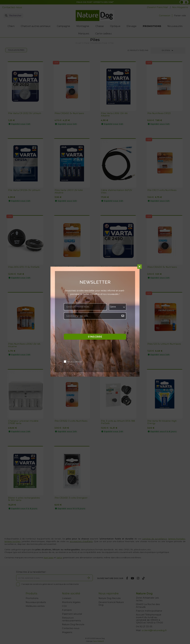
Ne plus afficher (75, 362)
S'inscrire (95, 337)
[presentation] (86, 327)
